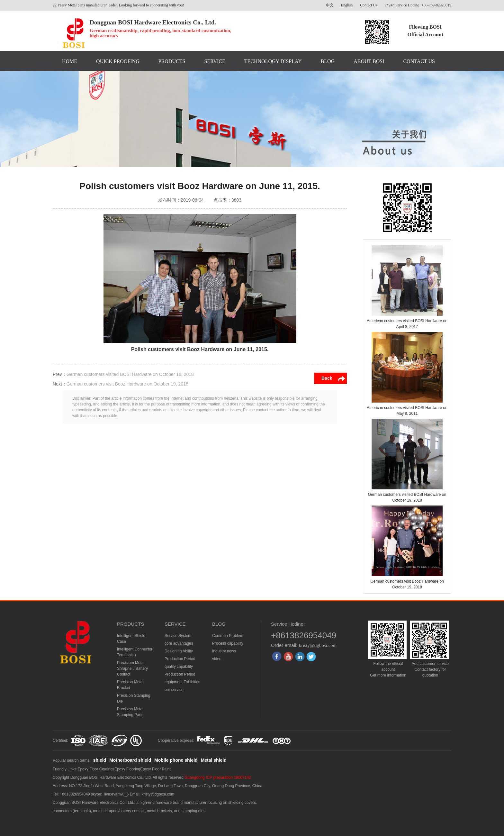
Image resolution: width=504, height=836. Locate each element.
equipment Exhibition (182, 682)
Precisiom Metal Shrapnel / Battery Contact (132, 668)
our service (174, 690)
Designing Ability (179, 651)
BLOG (328, 61)
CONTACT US (419, 61)
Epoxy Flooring (127, 769)
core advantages (179, 643)
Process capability (228, 643)
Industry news (224, 651)
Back (327, 378)
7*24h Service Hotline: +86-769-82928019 (418, 5)
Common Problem (228, 636)
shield (100, 760)
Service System (178, 636)
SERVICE (215, 61)
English (347, 5)
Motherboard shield (130, 760)
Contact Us (369, 5)
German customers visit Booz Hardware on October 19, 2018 (127, 384)
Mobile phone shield (176, 760)
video (217, 659)
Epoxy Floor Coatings (96, 769)
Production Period (180, 659)
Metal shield (214, 760)
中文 (330, 5)
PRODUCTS (172, 61)
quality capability (179, 667)
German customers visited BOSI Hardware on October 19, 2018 (130, 374)
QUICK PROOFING (118, 61)
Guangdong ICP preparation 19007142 (218, 777)
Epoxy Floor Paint (155, 769)
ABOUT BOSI (369, 61)
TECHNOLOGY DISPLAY (273, 61)
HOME (70, 61)
